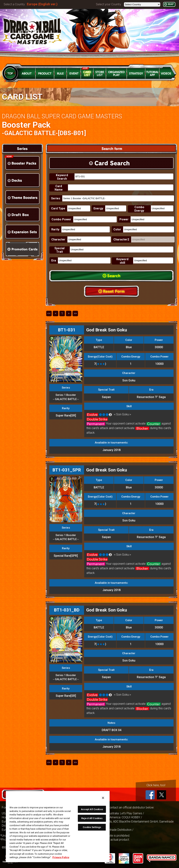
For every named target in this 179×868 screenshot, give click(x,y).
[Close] (103, 798)
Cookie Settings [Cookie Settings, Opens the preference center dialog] (92, 827)
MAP (171, 4)
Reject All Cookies (92, 818)
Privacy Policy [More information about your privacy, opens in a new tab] (61, 857)
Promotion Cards (22, 249)
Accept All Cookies (92, 809)
